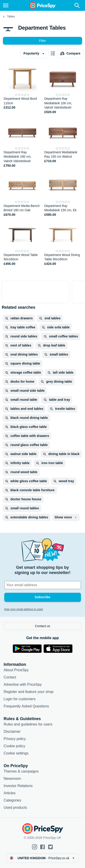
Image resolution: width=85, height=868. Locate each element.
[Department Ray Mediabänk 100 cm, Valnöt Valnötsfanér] (63, 89)
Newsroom (12, 779)
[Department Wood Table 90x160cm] (22, 243)
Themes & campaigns (21, 771)
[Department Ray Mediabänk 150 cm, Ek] (63, 193)
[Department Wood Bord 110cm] (22, 89)
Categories (12, 800)
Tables (11, 17)
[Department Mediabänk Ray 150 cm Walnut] (63, 142)
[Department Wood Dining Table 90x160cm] (63, 243)
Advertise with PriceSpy (23, 684)
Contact (10, 677)
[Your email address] (43, 585)
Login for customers (20, 699)
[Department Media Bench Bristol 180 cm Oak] (22, 193)
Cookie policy (14, 746)
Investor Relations (18, 786)
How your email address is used (24, 609)
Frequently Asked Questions (26, 706)
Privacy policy (15, 739)
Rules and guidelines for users (28, 724)
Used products (15, 808)
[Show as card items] (53, 54)
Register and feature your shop (29, 692)
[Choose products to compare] (70, 54)
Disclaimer (12, 732)
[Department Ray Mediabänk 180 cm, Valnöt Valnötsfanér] (22, 142)
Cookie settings (16, 753)
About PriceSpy (16, 670)
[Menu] (6, 5)
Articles (10, 793)
